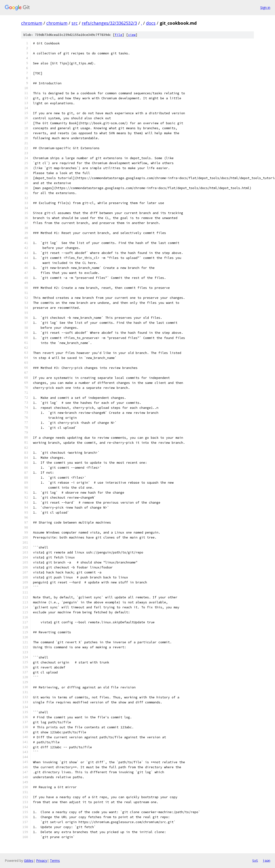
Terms (55, 861)
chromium (32, 23)
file (119, 35)
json (266, 860)
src (75, 23)
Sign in (265, 7)
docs (151, 23)
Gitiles (29, 861)
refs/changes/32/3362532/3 (109, 23)
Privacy (42, 861)
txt (255, 860)
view (132, 35)
